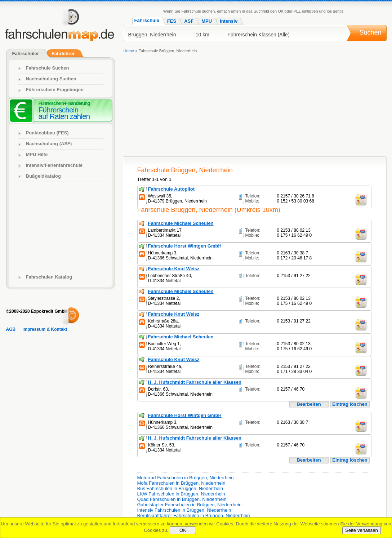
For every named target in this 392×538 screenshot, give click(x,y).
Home (129, 51)
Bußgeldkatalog (44, 176)
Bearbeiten (309, 404)
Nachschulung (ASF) (49, 144)
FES (172, 21)
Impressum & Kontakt (45, 329)
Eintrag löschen (350, 404)
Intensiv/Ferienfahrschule (54, 165)
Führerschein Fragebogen (55, 90)
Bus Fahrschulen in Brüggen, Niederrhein (180, 488)
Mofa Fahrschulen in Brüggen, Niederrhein (181, 483)
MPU (207, 21)
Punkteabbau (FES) (47, 133)
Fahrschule (147, 20)
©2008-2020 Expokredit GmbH (37, 311)
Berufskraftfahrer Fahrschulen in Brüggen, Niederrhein (194, 515)
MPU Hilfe (37, 154)
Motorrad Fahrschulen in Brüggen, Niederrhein (186, 478)
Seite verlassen (362, 530)
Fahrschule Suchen (48, 68)
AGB (11, 329)
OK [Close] (183, 530)
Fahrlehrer (63, 54)
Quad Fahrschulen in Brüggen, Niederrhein (182, 499)
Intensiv (229, 21)
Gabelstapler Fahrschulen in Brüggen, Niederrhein (190, 505)
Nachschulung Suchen (51, 79)
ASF (189, 21)
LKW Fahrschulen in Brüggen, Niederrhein (181, 494)
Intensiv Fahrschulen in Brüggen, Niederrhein (184, 510)
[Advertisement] (246, 106)
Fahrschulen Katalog (49, 277)
